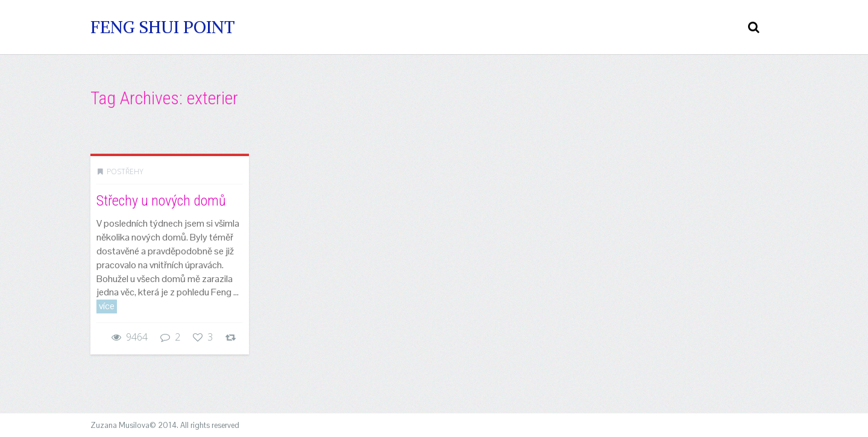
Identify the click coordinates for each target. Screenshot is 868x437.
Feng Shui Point (163, 27)
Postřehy (125, 171)
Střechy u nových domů (161, 201)
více (107, 306)
